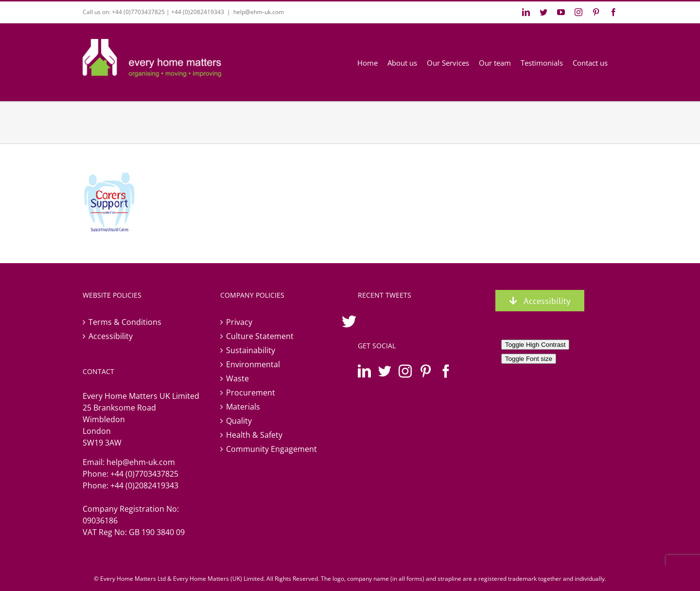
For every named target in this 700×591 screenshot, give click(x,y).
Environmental (253, 364)
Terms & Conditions (125, 322)
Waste (237, 378)
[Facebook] (446, 371)
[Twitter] (385, 371)
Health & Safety (254, 435)
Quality (239, 421)
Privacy (239, 322)
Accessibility (111, 336)
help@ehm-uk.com (259, 12)
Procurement (251, 393)
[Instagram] (405, 371)
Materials (243, 407)
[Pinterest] (426, 371)
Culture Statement (260, 336)
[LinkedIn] (364, 371)
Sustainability (251, 350)
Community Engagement (271, 449)
